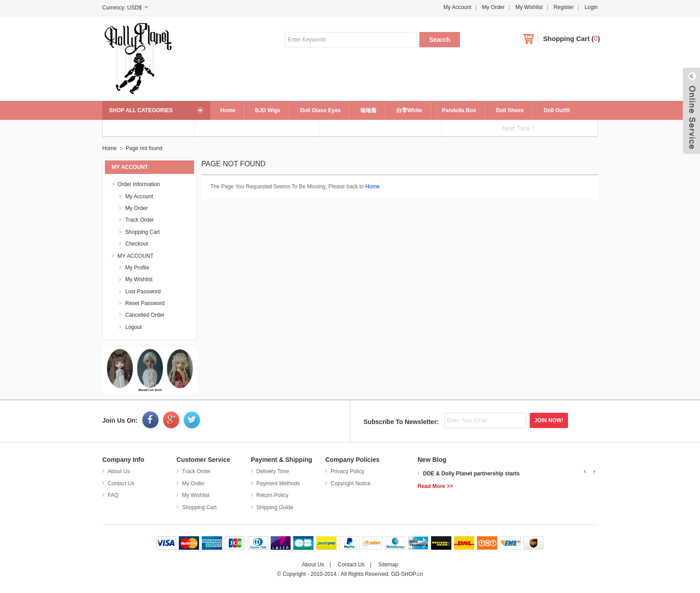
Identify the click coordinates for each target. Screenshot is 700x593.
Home (228, 110)
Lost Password (143, 292)
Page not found (144, 148)
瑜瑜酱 (368, 110)
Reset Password (145, 303)
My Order (493, 7)
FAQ (113, 495)
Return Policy (272, 495)
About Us (119, 471)
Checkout (137, 244)
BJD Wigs (268, 110)
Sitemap (388, 565)
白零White (409, 110)
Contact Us (121, 484)
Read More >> (435, 486)
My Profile (137, 268)
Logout (134, 327)
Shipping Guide (275, 507)
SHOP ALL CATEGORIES (141, 110)
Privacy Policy (348, 471)
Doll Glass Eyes (320, 110)
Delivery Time (273, 471)
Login (591, 7)
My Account (457, 7)
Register (564, 7)
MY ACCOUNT (136, 256)
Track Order (140, 220)
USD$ (134, 8)
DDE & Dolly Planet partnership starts (471, 474)
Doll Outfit (557, 110)
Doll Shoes (510, 110)
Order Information (139, 184)
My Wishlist (529, 7)
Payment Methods (278, 484)
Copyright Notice (351, 484)
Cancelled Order (145, 315)
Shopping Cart (566, 39)
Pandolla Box (459, 110)
